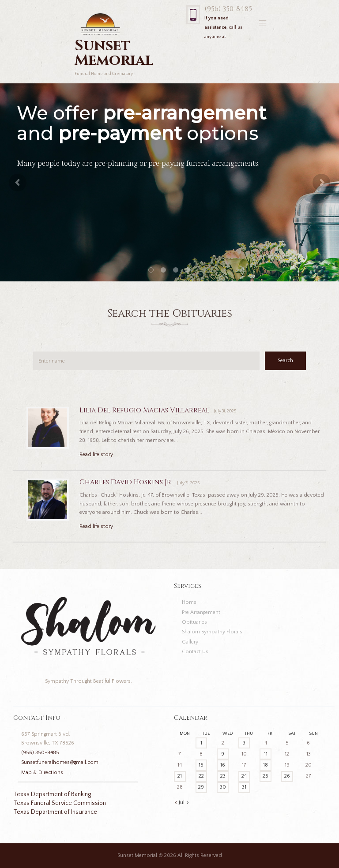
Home (189, 602)
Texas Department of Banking (52, 794)
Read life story (96, 455)
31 (244, 787)
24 (244, 776)
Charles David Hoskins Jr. (126, 482)
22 (201, 776)
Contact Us (195, 652)
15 (201, 765)
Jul (182, 803)
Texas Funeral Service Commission (60, 803)
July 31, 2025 (225, 411)
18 (266, 765)
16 (223, 765)
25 (266, 776)
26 (287, 776)
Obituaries (194, 622)
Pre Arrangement (201, 612)
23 (223, 776)
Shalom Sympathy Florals (212, 632)
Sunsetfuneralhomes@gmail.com (60, 762)
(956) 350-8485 (228, 9)
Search (285, 361)
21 (180, 776)
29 (201, 787)
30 (223, 787)
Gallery (190, 642)
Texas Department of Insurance (55, 812)
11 (266, 754)
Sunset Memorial (137, 855)
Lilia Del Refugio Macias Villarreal (144, 410)
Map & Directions (42, 773)
